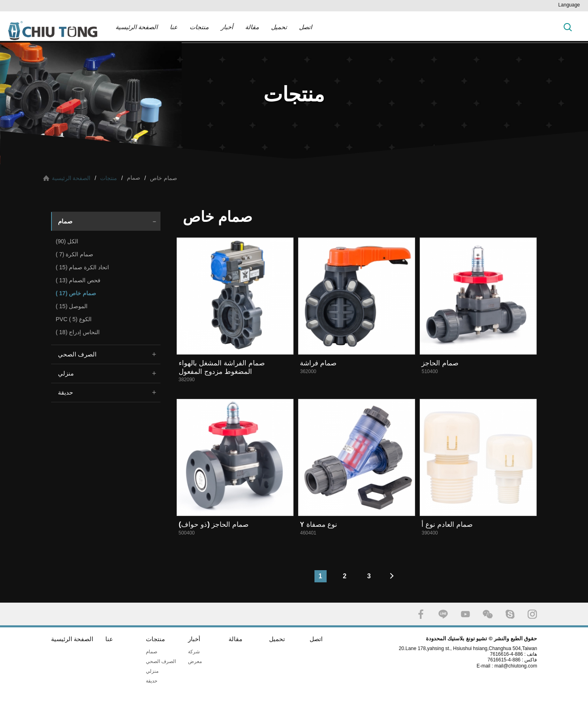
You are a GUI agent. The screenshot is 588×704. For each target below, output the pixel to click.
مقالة (252, 27)
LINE (443, 614)
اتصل (306, 27)
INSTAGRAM (532, 614)
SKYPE (510, 614)
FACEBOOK (421, 614)
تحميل (279, 27)
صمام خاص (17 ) (76, 293)
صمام (65, 221)
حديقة (65, 392)
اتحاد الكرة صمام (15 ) (82, 267)
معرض (195, 661)
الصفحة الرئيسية (137, 27)
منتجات (199, 27)
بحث (568, 27)
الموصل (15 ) (72, 306)
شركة (194, 652)
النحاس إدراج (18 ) (78, 332)
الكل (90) (67, 241)
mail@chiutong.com (519, 666)
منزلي (66, 373)
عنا (174, 27)
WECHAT (488, 614)
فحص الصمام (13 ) (78, 280)
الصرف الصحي (77, 354)
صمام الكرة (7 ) (75, 254)
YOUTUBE (465, 614)
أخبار (227, 27)
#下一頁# (393, 576)
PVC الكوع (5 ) (74, 319)
